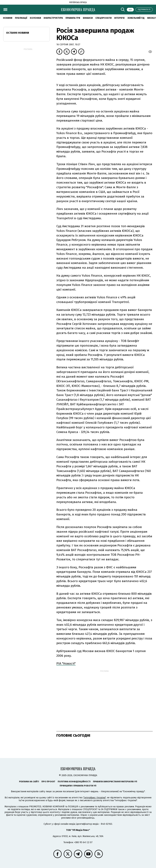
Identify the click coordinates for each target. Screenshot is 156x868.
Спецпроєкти (103, 18)
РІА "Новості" (66, 663)
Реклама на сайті (29, 782)
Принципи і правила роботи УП (78, 786)
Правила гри (73, 18)
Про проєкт (48, 782)
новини (8, 18)
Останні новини (18, 33)
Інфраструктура (53, 18)
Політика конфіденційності (74, 782)
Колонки (35, 18)
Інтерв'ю (119, 18)
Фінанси (88, 18)
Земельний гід (136, 18)
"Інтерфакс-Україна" (94, 798)
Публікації (21, 18)
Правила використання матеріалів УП (115, 782)
